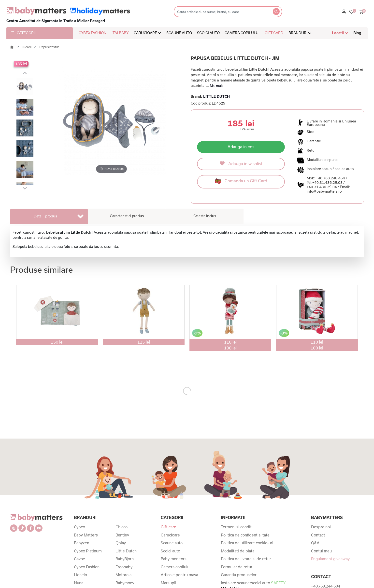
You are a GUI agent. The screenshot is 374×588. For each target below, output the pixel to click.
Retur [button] (311, 150)
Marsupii (168, 583)
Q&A (315, 543)
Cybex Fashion (87, 567)
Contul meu (321, 551)
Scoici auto (170, 551)
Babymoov (125, 583)
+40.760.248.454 (331, 178)
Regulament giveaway (330, 559)
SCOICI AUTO (208, 33)
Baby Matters (86, 535)
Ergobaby (124, 567)
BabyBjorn (125, 559)
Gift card (169, 527)
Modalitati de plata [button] (322, 160)
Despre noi (321, 527)
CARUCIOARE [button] (147, 33)
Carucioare (170, 535)
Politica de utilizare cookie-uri (247, 543)
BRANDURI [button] (300, 33)
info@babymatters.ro (324, 191)
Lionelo (80, 575)
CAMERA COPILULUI (242, 33)
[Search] (222, 12)
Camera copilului (176, 567)
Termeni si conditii (237, 527)
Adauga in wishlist (241, 163)
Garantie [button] (314, 141)
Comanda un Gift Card (241, 181)
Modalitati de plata (238, 551)
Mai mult (216, 86)
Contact (318, 535)
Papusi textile (49, 47)
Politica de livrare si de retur (246, 559)
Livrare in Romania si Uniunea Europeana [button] (331, 123)
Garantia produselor (239, 575)
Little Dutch (126, 551)
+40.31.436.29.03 (327, 182)
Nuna (79, 583)
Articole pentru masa (179, 575)
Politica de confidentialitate (245, 535)
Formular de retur (237, 567)
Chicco (122, 527)
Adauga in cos (241, 147)
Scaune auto (172, 543)
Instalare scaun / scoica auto (330, 169)
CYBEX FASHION (93, 33)
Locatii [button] (340, 33)
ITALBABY (120, 33)
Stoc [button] (310, 132)
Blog (357, 33)
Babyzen (82, 543)
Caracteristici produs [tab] (127, 216)
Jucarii (27, 47)
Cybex (79, 527)
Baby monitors (174, 559)
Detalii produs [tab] (45, 216)
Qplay (121, 543)
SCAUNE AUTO (179, 33)
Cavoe (79, 559)
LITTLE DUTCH (216, 96)
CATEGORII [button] (23, 33)
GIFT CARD (274, 33)
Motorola (123, 575)
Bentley (122, 535)
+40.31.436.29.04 (322, 187)
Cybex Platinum (88, 551)
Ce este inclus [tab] (205, 216)
